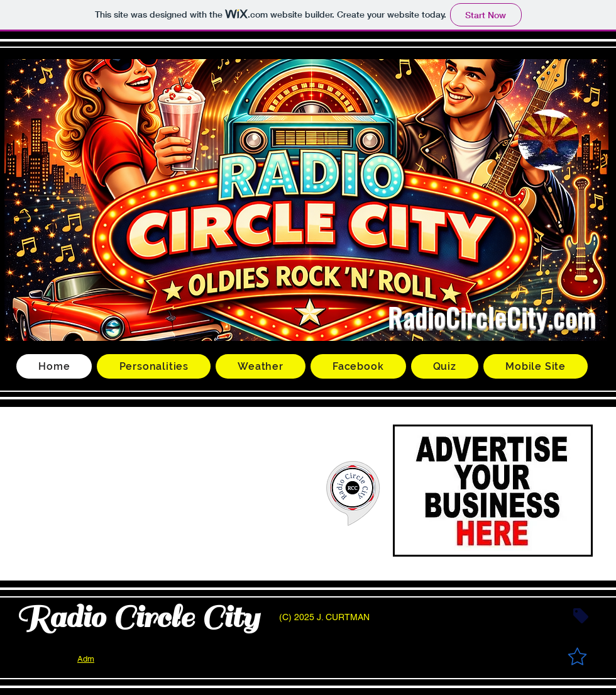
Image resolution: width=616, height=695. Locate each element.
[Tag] (581, 616)
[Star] (577, 656)
